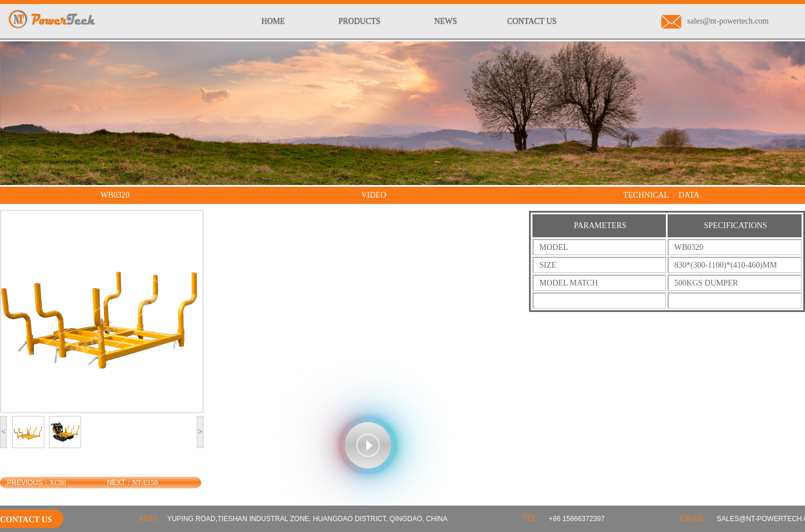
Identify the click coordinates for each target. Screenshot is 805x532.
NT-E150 (145, 483)
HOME (273, 21)
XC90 (58, 483)
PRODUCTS (359, 21)
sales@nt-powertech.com (715, 21)
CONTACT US (532, 21)
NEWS (446, 21)
